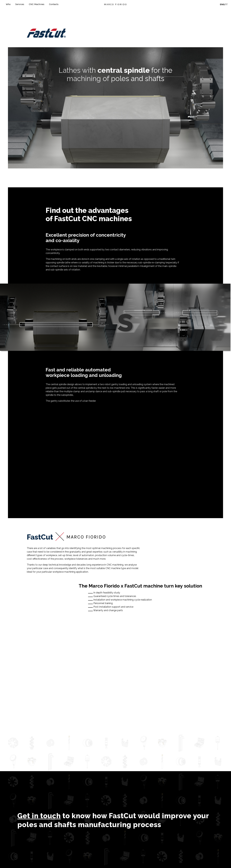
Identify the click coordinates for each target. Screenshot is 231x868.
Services (20, 4)
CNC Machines (37, 4)
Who (8, 4)
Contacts (54, 4)
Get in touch (39, 816)
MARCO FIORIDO (115, 4)
